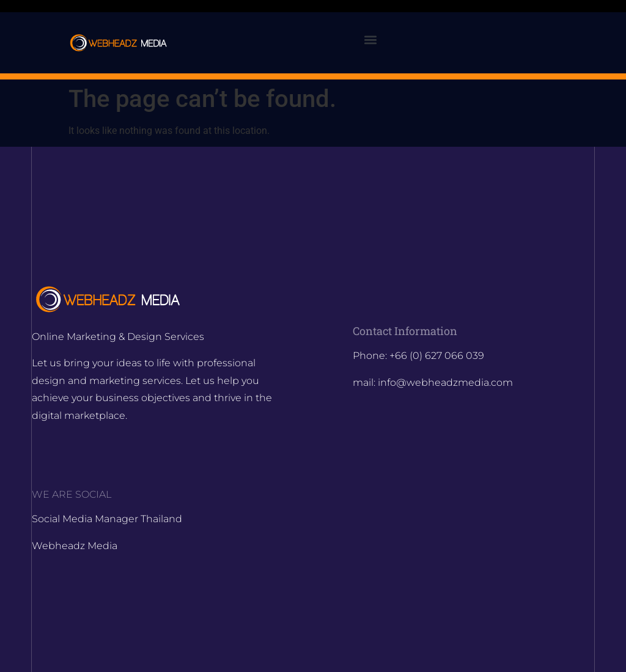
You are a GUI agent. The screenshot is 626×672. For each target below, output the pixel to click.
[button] (370, 40)
